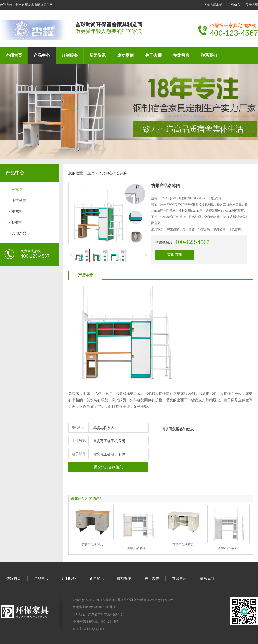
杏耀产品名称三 (229, 548)
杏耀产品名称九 (183, 545)
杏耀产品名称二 (138, 548)
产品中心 (42, 55)
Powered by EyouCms (160, 600)
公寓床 (17, 190)
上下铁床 (19, 201)
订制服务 (70, 55)
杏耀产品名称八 (92, 545)
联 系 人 (79, 428)
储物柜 (17, 222)
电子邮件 (79, 454)
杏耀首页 (14, 55)
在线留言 (234, 5)
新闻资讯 (98, 55)
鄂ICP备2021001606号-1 (99, 607)
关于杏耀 (252, 5)
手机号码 (79, 441)
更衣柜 (17, 212)
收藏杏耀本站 (213, 5)
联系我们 (209, 55)
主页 (91, 173)
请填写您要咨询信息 (205, 447)
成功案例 (125, 55)
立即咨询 (174, 255)
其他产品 (19, 233)
